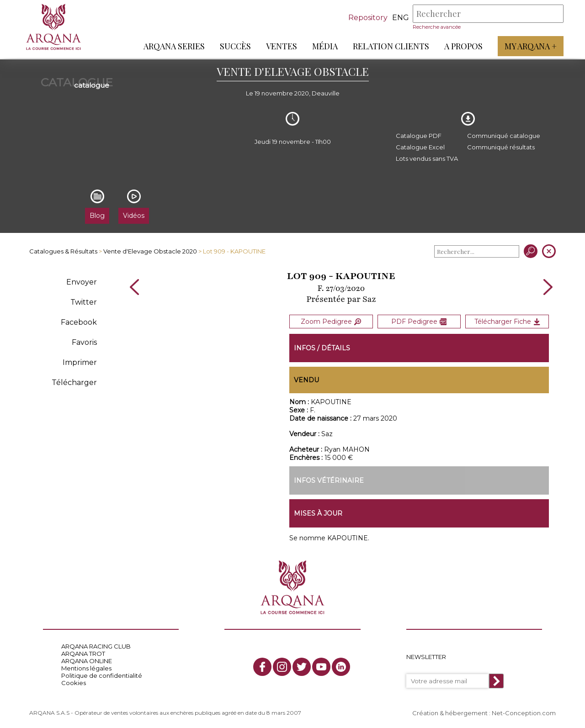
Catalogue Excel (420, 147)
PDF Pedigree (419, 321)
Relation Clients (390, 46)
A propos (462, 46)
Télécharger (74, 382)
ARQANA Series (173, 46)
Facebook (79, 322)
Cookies (74, 683)
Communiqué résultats (501, 147)
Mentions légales (86, 668)
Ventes (280, 46)
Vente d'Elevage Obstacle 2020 (150, 251)
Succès (234, 46)
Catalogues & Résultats (63, 251)
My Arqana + (529, 46)
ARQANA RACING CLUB (96, 646)
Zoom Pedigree (331, 321)
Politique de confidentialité (102, 675)
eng (399, 18)
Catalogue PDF (419, 136)
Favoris (84, 342)
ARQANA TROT (83, 654)
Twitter (84, 302)
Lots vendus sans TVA (427, 158)
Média (324, 46)
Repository (367, 18)
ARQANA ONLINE (87, 661)
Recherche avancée (435, 27)
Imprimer (80, 362)
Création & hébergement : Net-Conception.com (484, 713)
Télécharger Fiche (507, 321)
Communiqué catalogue (504, 136)
